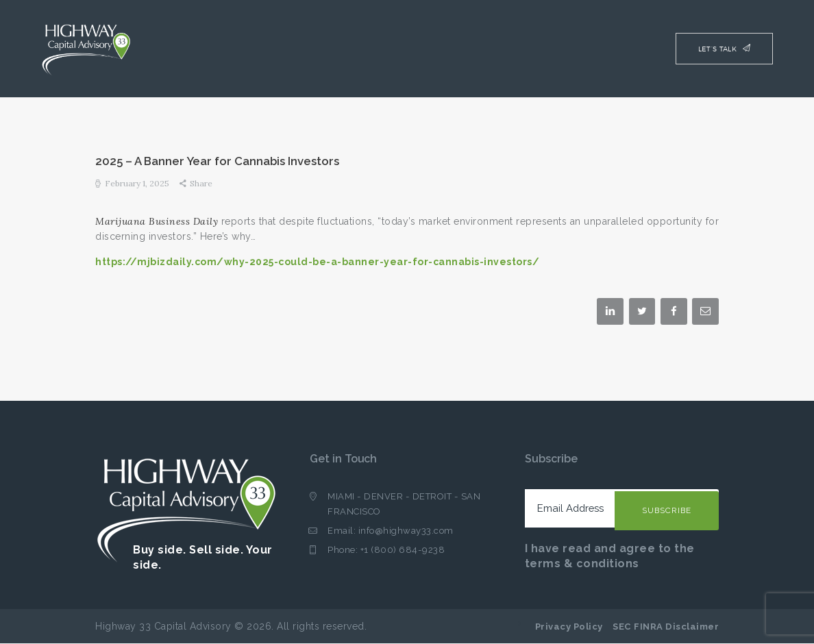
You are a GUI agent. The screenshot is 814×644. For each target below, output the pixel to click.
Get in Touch (344, 459)
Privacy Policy (569, 627)
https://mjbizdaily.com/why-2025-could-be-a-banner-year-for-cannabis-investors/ (317, 262)
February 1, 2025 (137, 183)
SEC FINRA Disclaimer (666, 627)
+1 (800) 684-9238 (403, 550)
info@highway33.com (406, 531)
